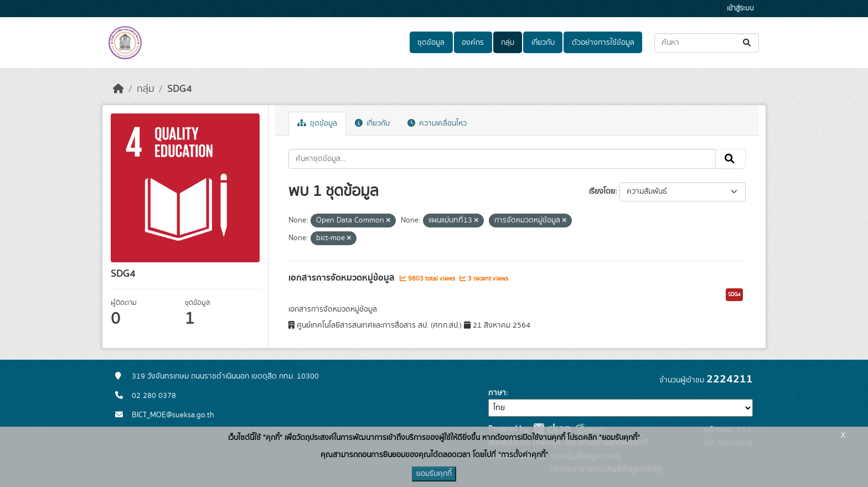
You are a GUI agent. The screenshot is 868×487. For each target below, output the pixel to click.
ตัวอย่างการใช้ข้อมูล (603, 43)
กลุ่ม (508, 43)
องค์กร (473, 43)
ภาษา (497, 393)
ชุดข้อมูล (431, 43)
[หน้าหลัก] (118, 89)
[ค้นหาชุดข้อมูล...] (707, 43)
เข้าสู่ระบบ (740, 9)
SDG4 (179, 89)
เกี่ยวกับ (543, 43)
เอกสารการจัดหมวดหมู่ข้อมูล (343, 278)
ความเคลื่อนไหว (437, 123)
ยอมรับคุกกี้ (434, 474)
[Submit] (748, 43)
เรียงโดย (602, 191)
